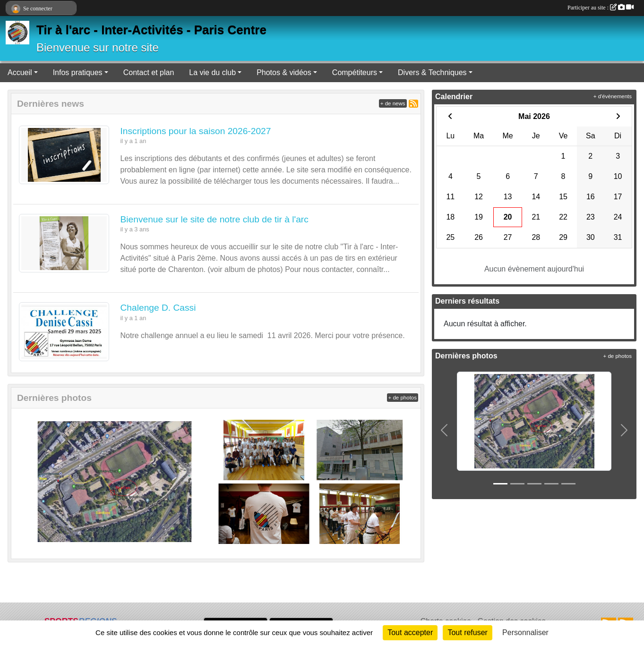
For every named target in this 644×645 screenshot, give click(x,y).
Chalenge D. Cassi (158, 308)
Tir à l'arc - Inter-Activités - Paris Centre (151, 30)
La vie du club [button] (212, 72)
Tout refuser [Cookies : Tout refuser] (467, 632)
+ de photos (403, 398)
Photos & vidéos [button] (284, 72)
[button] (444, 430)
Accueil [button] (20, 72)
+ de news (393, 103)
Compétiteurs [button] (355, 72)
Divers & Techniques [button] (432, 72)
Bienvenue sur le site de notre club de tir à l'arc (215, 219)
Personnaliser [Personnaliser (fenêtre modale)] (525, 632)
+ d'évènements (613, 96)
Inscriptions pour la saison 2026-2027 (196, 131)
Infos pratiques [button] (78, 72)
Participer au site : (601, 8)
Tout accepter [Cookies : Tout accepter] (410, 632)
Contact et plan (149, 72)
